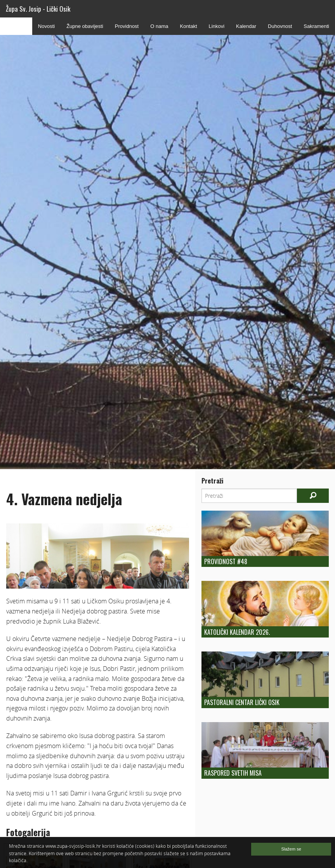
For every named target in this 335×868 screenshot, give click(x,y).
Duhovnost (280, 26)
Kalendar (246, 26)
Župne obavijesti (85, 26)
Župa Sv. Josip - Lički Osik (38, 9)
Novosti (46, 26)
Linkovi (217, 26)
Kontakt (188, 26)
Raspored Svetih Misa (233, 773)
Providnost (127, 26)
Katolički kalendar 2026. (237, 632)
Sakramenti (316, 26)
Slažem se (291, 849)
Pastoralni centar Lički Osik (242, 702)
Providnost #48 (226, 561)
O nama (159, 26)
